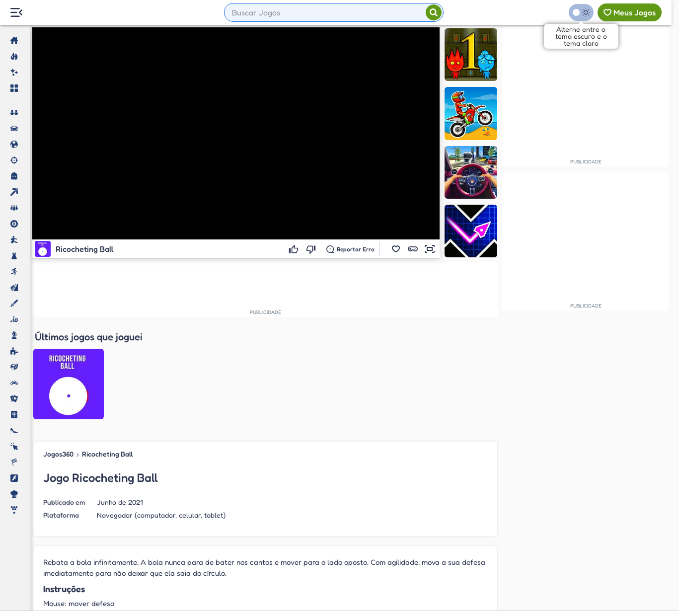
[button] (396, 249)
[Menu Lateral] (16, 13)
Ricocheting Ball (108, 353)
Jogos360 (58, 353)
